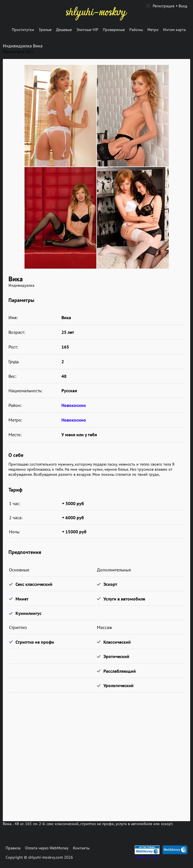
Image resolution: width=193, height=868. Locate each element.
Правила (13, 848)
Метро (153, 30)
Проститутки (23, 30)
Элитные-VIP (87, 30)
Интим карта (174, 30)
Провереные (114, 30)
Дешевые (64, 30)
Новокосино (74, 405)
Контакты (81, 848)
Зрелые (45, 30)
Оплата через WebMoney (47, 848)
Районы (136, 30)
